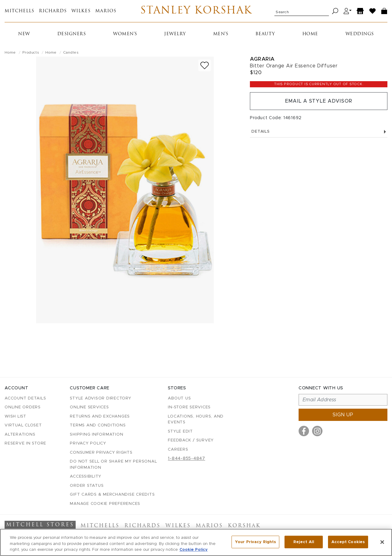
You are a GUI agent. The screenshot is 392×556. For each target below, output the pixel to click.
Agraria (262, 59)
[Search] (335, 11)
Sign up (343, 415)
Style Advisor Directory (100, 398)
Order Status (87, 486)
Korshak (244, 526)
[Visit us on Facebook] (304, 431)
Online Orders (23, 407)
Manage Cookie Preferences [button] (105, 504)
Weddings (360, 34)
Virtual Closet (23, 425)
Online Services (89, 407)
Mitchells (19, 11)
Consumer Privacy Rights (101, 453)
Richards (53, 11)
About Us (179, 398)
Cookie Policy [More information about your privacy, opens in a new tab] (194, 550)
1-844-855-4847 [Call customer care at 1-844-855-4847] (187, 459)
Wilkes (81, 11)
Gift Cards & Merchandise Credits (112, 495)
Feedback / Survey (191, 440)
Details (319, 132)
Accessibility (86, 477)
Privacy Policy (88, 443)
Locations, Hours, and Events (196, 420)
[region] (196, 542)
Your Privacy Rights (255, 542)
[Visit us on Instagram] (317, 431)
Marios (106, 11)
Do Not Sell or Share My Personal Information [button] (113, 465)
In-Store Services (189, 407)
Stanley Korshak (196, 11)
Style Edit (180, 431)
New (24, 34)
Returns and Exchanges (100, 416)
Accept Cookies (348, 542)
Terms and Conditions (98, 425)
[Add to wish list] (205, 65)
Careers (178, 450)
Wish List (15, 416)
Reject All (304, 542)
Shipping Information (96, 435)
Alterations (20, 435)
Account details (25, 398)
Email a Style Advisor (319, 101)
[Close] (382, 542)
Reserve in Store (25, 443)
